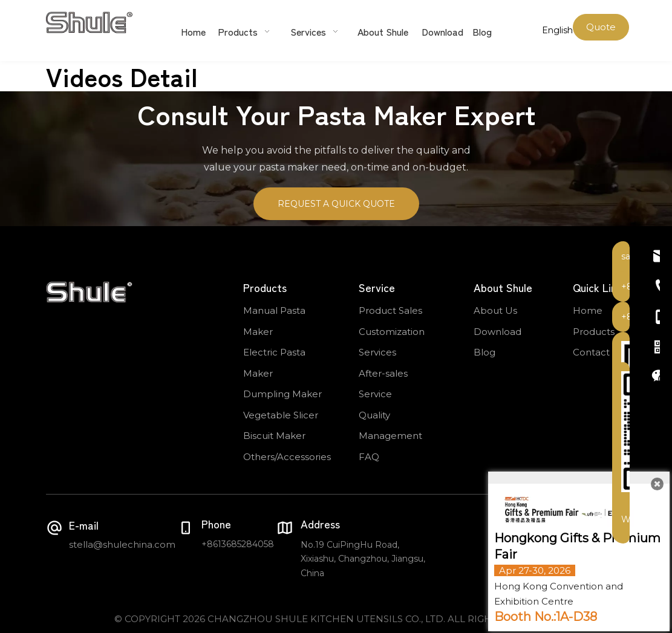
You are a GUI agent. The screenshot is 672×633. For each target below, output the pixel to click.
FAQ (369, 457)
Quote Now (601, 31)
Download (497, 332)
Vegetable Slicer (281, 415)
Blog (484, 352)
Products (594, 332)
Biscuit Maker (274, 436)
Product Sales (390, 310)
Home (588, 310)
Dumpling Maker (282, 394)
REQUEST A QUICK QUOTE (336, 204)
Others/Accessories (287, 457)
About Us (495, 310)
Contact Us (599, 352)
